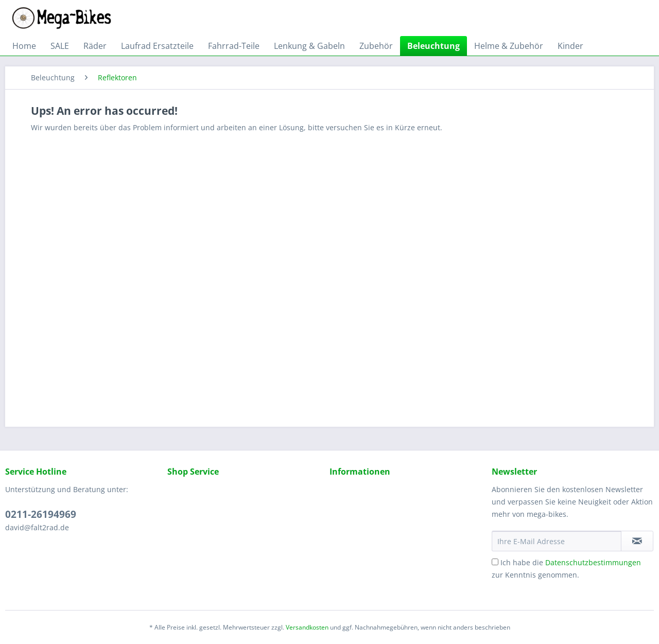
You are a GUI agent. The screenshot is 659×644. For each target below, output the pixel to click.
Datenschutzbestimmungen (593, 562)
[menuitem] (24, 46)
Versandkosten (307, 627)
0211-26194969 (41, 514)
